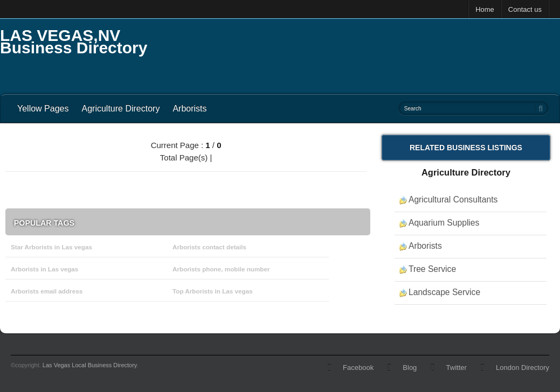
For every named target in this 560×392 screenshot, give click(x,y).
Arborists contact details (209, 247)
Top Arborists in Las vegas (213, 291)
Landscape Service (444, 292)
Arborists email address (47, 291)
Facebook (358, 367)
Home (485, 9)
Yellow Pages (43, 108)
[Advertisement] (364, 54)
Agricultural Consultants (453, 199)
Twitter (457, 367)
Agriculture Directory (120, 108)
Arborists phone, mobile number (221, 269)
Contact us (525, 9)
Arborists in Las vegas (44, 269)
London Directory (523, 367)
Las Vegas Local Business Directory (90, 365)
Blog (410, 367)
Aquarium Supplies (444, 223)
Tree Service (432, 269)
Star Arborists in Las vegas (51, 247)
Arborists (189, 108)
